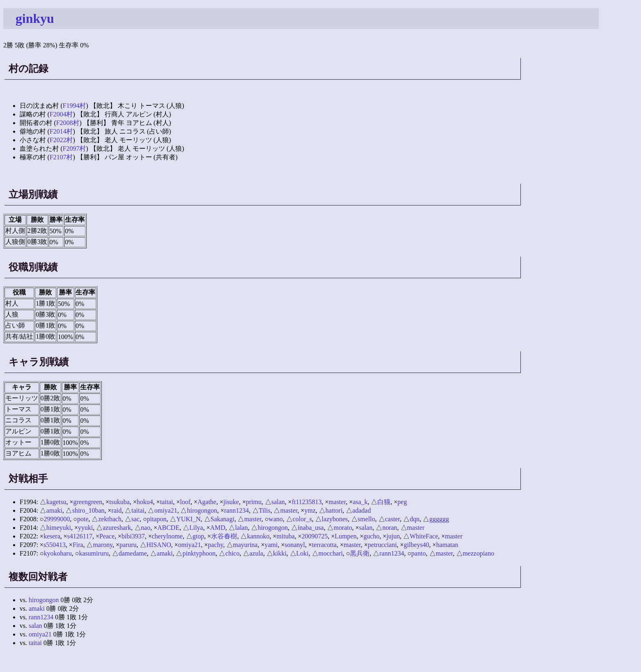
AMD (218, 528)
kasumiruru (94, 553)
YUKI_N (188, 519)
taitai (166, 502)
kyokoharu (58, 553)
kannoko (258, 536)
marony (103, 545)
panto (419, 553)
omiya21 (166, 510)
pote (83, 519)
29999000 (57, 519)
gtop (198, 536)
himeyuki (58, 528)
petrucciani (382, 545)
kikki (280, 553)
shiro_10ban (88, 510)
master (337, 502)
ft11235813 (307, 502)
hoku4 (145, 502)
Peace (107, 536)
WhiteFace (424, 536)
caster (393, 519)
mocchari (331, 553)
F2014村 (61, 131)
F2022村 (61, 140)
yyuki (85, 528)
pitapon (157, 519)
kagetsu (56, 502)
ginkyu (35, 18)
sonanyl (295, 545)
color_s (302, 519)
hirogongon (202, 510)
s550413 (54, 545)
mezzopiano (479, 553)
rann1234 (236, 510)
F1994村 (74, 106)
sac (135, 519)
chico (232, 553)
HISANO (159, 545)
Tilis (265, 510)
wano (276, 519)
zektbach (110, 519)
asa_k (360, 502)
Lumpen (346, 536)
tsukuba (119, 502)
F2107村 (61, 157)
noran (390, 528)
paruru (128, 545)
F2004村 (61, 114)
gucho (371, 536)
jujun (393, 536)
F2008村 (68, 123)
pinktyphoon (199, 553)
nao (146, 528)
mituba (285, 536)
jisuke (231, 502)
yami (271, 545)
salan (278, 502)
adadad (362, 510)
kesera (52, 536)
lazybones (335, 519)
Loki (303, 553)
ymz (310, 510)
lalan (241, 528)
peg (402, 502)
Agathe (207, 502)
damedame (133, 553)
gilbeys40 (417, 545)
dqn (415, 519)
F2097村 (74, 148)
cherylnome (167, 536)
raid (117, 510)
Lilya (196, 528)
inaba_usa (311, 528)
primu (254, 502)
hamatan (447, 545)
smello (366, 519)
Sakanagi (223, 519)
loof (185, 502)
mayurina (245, 545)
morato (343, 528)
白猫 (384, 502)
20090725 (315, 536)
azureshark (117, 528)
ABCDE (168, 528)
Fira (78, 545)
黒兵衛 (360, 553)
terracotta (324, 545)
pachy (216, 545)
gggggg (439, 519)
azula (256, 553)
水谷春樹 (224, 536)
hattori (334, 510)
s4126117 (80, 536)
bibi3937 (133, 536)
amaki (54, 510)
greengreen (88, 502)
